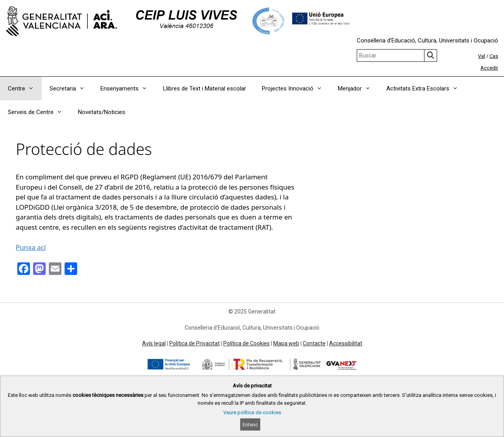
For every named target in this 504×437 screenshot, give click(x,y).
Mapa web (286, 343)
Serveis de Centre (39, 112)
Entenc (250, 425)
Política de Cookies (246, 343)
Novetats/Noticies (102, 112)
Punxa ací (31, 247)
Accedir (489, 68)
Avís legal (154, 343)
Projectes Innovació (296, 89)
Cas (494, 56)
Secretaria (71, 89)
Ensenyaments (128, 89)
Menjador (358, 89)
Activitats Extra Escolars (426, 89)
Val (482, 56)
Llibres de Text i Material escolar (205, 89)
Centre (25, 89)
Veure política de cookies (252, 412)
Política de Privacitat (195, 343)
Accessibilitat (346, 343)
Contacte (314, 343)
